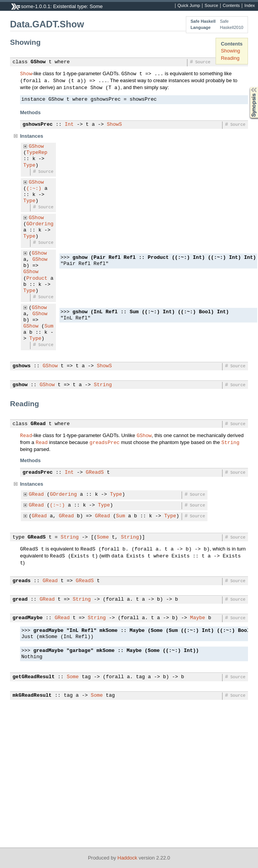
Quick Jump (189, 6)
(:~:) (34, 189)
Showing (231, 51)
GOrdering (40, 224)
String (103, 385)
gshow (20, 385)
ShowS (114, 125)
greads (22, 581)
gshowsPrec (38, 125)
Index (250, 6)
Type (30, 165)
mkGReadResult (32, 696)
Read (26, 435)
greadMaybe (28, 618)
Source (212, 6)
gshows (22, 366)
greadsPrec (105, 442)
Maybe (198, 618)
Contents (231, 6)
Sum (49, 326)
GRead (38, 424)
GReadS (95, 473)
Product (37, 279)
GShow (38, 62)
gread (20, 599)
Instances (32, 136)
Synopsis (248, 87)
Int (69, 125)
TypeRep (37, 153)
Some (103, 537)
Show (26, 73)
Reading (230, 58)
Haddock (127, 858)
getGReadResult (34, 677)
